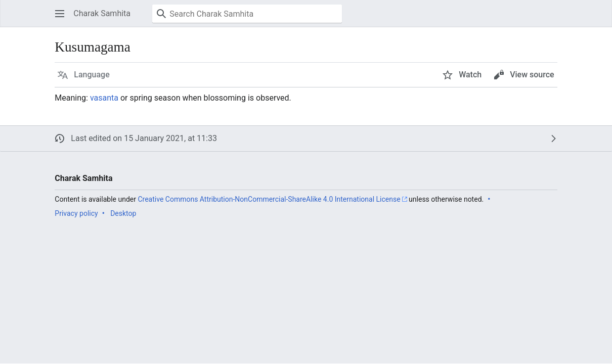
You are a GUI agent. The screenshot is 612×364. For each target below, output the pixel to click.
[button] (60, 14)
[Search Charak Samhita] (247, 14)
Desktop (123, 213)
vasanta (104, 98)
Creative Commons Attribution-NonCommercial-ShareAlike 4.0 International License (269, 199)
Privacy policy (76, 213)
